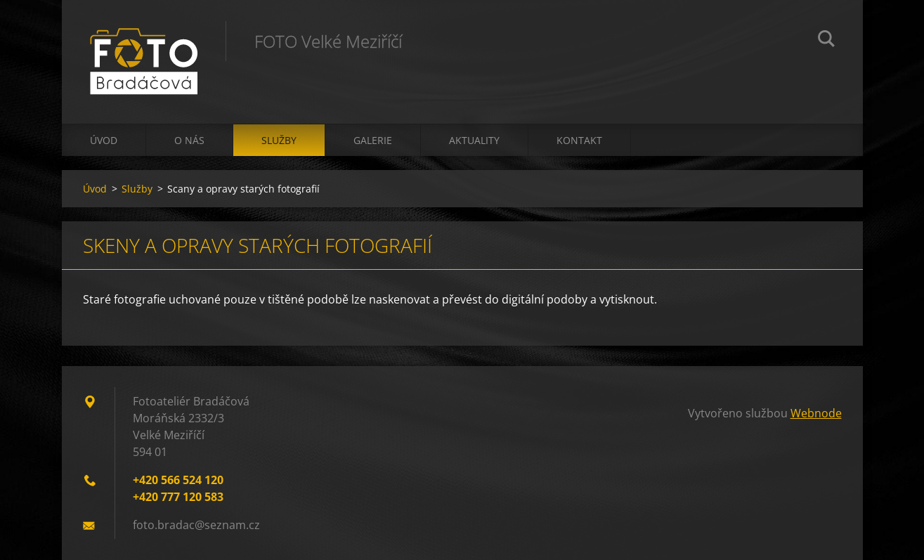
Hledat (826, 41)
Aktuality (474, 140)
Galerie (373, 140)
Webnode (816, 413)
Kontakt (579, 140)
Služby (279, 140)
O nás (189, 140)
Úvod (104, 140)
